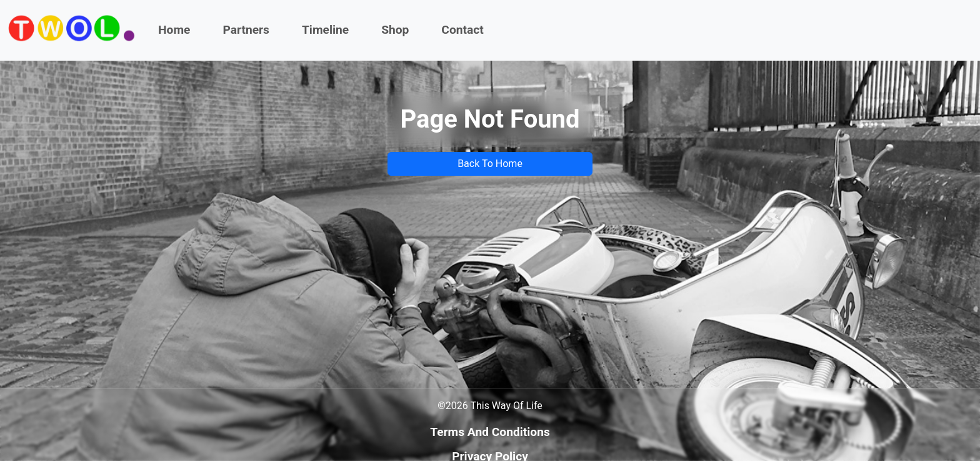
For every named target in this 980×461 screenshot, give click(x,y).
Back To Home (490, 164)
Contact (462, 30)
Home (174, 30)
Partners (246, 30)
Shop (395, 30)
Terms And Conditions (490, 432)
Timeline (325, 30)
